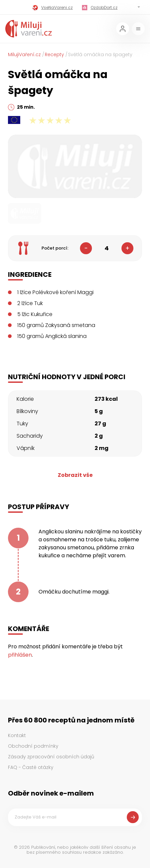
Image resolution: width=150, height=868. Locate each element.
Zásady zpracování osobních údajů (51, 757)
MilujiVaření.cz (24, 54)
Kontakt (17, 735)
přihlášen (20, 655)
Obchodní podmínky (33, 746)
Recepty (54, 54)
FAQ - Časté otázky (31, 767)
